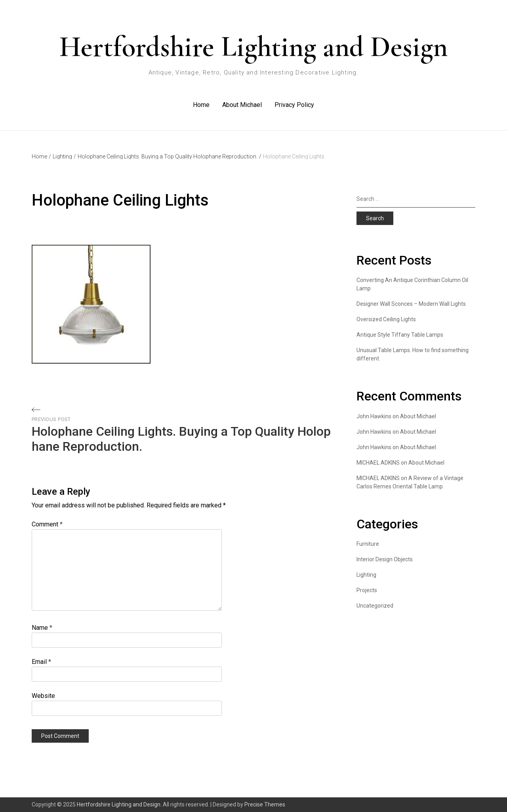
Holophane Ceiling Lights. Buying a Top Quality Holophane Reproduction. (170, 156)
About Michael (242, 105)
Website (43, 696)
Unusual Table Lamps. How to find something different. (413, 354)
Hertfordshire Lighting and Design (253, 47)
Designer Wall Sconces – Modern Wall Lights (411, 304)
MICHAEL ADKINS (378, 463)
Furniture (368, 544)
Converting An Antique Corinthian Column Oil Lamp (412, 284)
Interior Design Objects (385, 559)
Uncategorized (375, 606)
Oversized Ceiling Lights (386, 319)
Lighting (64, 156)
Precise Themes (265, 804)
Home (201, 105)
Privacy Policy (294, 105)
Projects (367, 590)
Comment (47, 524)
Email (41, 662)
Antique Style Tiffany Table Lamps (400, 335)
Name (42, 628)
